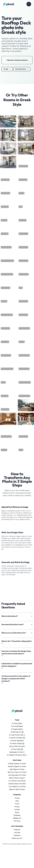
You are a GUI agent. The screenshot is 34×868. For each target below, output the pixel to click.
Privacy (17, 827)
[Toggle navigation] (29, 4)
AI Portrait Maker (17, 747)
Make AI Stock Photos (17, 810)
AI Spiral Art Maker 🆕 (17, 758)
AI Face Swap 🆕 (17, 770)
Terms (17, 824)
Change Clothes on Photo (17, 784)
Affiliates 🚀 (17, 838)
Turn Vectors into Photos (17, 801)
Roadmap (17, 836)
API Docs (17, 841)
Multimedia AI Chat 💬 (17, 772)
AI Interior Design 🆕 (17, 764)
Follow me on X (17, 859)
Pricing (17, 818)
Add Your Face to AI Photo (17, 793)
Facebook (17, 856)
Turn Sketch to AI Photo (17, 807)
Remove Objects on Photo (17, 787)
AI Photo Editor (17, 744)
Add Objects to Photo (17, 790)
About (17, 833)
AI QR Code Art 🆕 (17, 752)
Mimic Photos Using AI (17, 798)
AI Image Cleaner (17, 749)
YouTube (17, 853)
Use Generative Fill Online (17, 795)
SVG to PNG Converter (17, 767)
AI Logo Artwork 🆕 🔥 (17, 755)
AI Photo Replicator (17, 761)
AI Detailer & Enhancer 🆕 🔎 (17, 775)
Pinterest (17, 850)
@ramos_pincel (27, 864)
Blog (17, 821)
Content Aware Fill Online (17, 804)
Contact (17, 830)
